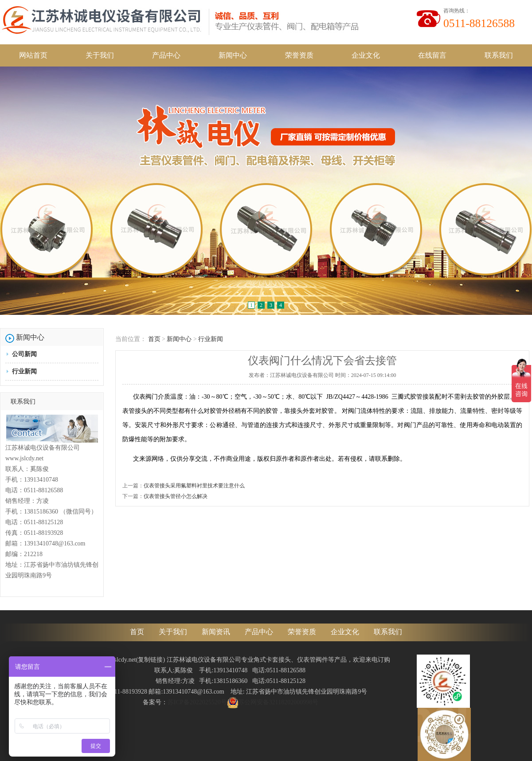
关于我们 (100, 55)
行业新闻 (24, 371)
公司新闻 (24, 354)
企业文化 (366, 55)
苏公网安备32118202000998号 (273, 702)
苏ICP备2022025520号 (197, 702)
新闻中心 (233, 55)
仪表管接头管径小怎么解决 (176, 496)
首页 (154, 339)
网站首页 (33, 55)
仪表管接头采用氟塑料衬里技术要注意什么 (194, 486)
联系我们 (499, 55)
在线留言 (432, 55)
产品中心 (166, 55)
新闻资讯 (216, 632)
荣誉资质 (299, 55)
